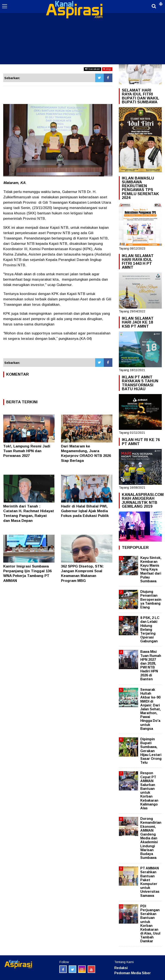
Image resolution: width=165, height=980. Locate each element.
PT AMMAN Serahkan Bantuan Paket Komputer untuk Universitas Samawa (150, 882)
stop (107, 69)
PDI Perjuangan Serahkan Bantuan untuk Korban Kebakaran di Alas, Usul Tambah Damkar (150, 924)
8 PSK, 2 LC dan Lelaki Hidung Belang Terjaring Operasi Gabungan (150, 629)
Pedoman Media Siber (133, 973)
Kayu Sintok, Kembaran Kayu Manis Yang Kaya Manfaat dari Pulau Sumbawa (151, 569)
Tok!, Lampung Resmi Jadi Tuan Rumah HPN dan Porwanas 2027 (27, 451)
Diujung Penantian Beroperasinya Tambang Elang (151, 599)
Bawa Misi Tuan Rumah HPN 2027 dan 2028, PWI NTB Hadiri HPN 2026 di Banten (151, 665)
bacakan (92, 69)
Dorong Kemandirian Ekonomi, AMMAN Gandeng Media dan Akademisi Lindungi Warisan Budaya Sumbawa (151, 838)
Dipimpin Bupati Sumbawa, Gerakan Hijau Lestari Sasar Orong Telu (151, 751)
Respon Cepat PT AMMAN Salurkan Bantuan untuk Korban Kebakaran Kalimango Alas (149, 791)
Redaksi (121, 968)
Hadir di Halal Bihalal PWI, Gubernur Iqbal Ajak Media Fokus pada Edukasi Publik (85, 511)
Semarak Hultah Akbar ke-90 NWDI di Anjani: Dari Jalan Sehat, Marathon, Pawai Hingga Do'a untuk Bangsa (150, 709)
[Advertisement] (82, 32)
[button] (161, 2)
